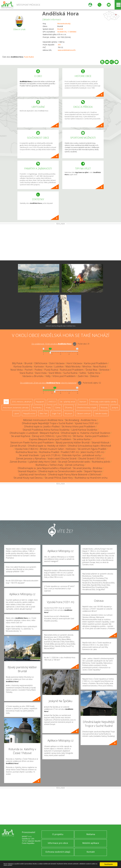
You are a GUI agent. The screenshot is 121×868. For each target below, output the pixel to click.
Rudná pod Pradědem (72, 370)
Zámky (58, 408)
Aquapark (40, 402)
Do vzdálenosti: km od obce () (48, 383)
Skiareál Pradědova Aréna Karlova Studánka (46, 430)
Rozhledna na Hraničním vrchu (91, 478)
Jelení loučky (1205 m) (92, 452)
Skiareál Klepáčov (27, 471)
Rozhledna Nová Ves (26, 452)
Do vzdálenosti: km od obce (52, 344)
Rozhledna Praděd (49, 452)
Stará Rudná (26, 373)
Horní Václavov (74, 363)
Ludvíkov (59, 366)
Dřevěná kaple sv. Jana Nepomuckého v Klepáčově (44, 468)
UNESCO (52, 402)
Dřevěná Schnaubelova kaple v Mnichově (90, 446)
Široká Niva (91, 370)
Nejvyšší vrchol (29, 413)
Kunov (49, 366)
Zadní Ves (83, 376)
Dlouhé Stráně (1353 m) (91, 458)
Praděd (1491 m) (70, 452)
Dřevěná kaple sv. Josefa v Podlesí (42, 426)
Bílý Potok (17, 363)
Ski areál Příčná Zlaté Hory (59, 478)
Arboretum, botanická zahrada (16, 408)
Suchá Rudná (70, 373)
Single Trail (56, 413)
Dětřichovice (41, 363)
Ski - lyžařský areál (67, 402)
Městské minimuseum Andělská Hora (43, 420)
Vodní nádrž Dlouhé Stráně (62, 458)
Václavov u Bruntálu (33, 376)
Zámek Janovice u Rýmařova (31, 458)
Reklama (91, 834)
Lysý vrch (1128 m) (51, 455)
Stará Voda (41, 373)
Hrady (48, 408)
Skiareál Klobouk (100, 442)
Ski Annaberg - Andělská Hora (81, 420)
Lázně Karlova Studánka (84, 430)
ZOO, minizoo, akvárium (22, 402)
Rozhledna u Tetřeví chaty (49, 465)
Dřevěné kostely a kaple (86, 408)
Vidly (48, 376)
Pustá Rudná (29, 57)
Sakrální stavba (101, 413)
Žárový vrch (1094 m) (43, 436)
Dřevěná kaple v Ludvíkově (24, 433)
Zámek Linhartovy (75, 465)
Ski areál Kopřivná (21, 436)
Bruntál (60, 29)
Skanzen (83, 402)
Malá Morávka (73, 366)
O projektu (58, 834)
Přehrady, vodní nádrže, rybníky (103, 402)
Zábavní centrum (83, 413)
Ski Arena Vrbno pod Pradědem (79, 426)
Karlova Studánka (23, 366)
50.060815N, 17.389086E (67, 32)
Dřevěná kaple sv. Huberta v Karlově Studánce (85, 433)
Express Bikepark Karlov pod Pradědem (50, 439)
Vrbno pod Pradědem (64, 376)
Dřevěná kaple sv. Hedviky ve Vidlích (47, 446)
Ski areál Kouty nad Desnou (28, 478)
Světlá (83, 373)
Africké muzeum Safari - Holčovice (58, 449)
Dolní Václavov (57, 363)
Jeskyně (115, 408)
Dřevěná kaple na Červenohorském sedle (60, 471)
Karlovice (39, 366)
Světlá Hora (94, 373)
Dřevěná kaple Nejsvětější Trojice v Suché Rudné (47, 423)
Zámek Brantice (18, 462)
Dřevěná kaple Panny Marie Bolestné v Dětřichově (75, 474)
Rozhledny (37, 408)
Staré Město (55, 373)
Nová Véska (17, 370)
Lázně (16, 413)
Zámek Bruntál (18, 446)
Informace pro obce (58, 843)
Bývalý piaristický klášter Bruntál (73, 442)
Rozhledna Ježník (101, 462)
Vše (6, 402)
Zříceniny (69, 408)
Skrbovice (104, 370)
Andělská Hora (61, 13)
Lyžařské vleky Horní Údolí (42, 462)
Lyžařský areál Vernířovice (33, 474)
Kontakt (91, 852)
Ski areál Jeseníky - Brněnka (87, 468)
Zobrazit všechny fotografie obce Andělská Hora (60, 326)
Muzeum (68, 413)
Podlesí (38, 370)
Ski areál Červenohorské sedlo (74, 462)
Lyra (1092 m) (64, 436)
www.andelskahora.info (67, 50)
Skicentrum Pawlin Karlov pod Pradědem (32, 442)
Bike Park (43, 413)
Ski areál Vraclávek (29, 455)
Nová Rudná (100, 366)
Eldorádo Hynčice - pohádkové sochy (81, 455)
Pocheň (29, 370)
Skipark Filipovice (93, 471)
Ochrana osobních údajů (58, 852)
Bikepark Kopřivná (49, 433)
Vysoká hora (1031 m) (86, 423)
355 (59, 45)
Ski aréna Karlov (82, 439)
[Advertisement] (60, 243)
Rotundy (104, 408)
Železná (94, 376)
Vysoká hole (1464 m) (27, 449)
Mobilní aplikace (91, 843)
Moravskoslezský (64, 24)
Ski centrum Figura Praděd (92, 449)
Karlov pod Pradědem (96, 363)
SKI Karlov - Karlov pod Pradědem (91, 436)
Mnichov (87, 366)
